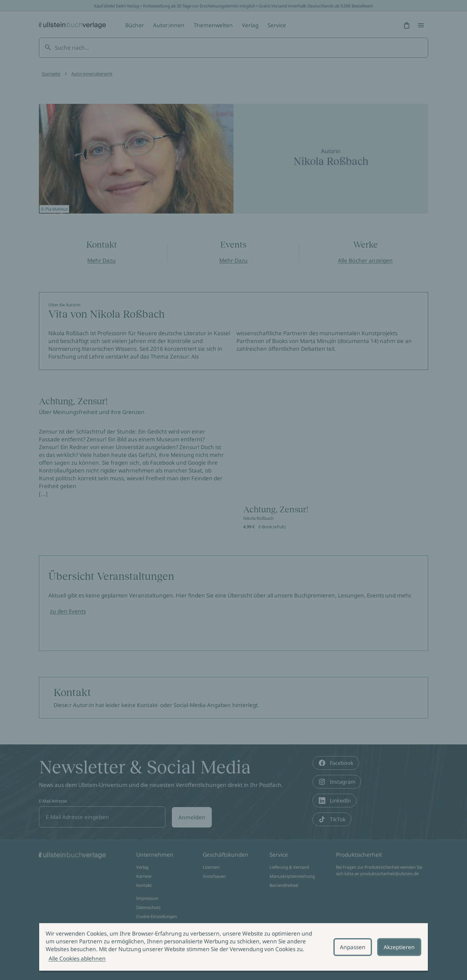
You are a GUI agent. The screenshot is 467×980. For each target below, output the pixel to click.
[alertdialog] (233, 947)
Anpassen (353, 947)
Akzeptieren (399, 947)
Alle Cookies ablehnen (77, 958)
